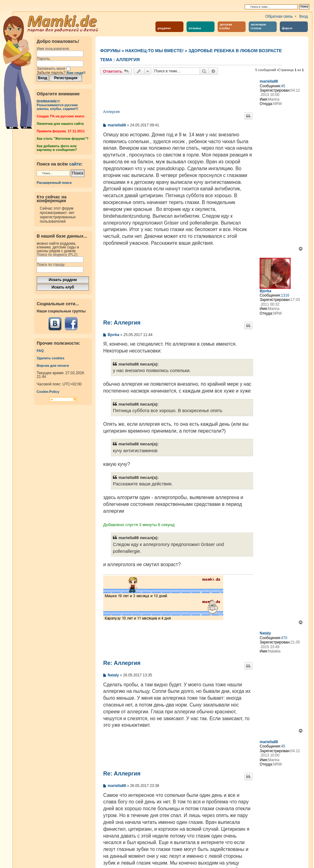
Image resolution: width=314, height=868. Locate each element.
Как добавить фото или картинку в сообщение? (57, 148)
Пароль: (44, 59)
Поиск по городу (51, 265)
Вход (304, 16)
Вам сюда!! (76, 73)
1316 (285, 295)
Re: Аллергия (122, 323)
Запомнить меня (53, 69)
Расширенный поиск (54, 183)
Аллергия (128, 60)
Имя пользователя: (53, 49)
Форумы (110, 51)
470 (284, 638)
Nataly (265, 633)
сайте (75, 164)
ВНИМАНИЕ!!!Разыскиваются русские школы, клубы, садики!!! (58, 105)
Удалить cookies (51, 358)
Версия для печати (53, 366)
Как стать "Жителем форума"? (63, 139)
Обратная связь (279, 16)
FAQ (40, 351)
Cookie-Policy (48, 392)
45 (283, 86)
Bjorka (265, 291)
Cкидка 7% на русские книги (60, 116)
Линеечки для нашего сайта (60, 124)
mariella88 (269, 81)
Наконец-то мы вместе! (155, 51)
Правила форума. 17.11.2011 (61, 131)
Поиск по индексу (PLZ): (58, 255)
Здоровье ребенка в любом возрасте (235, 51)
